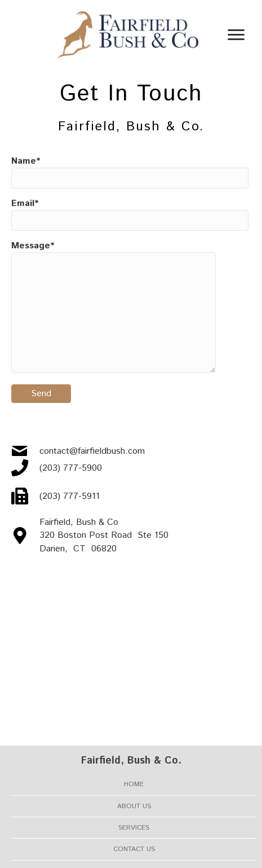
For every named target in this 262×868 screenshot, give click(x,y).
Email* (130, 214)
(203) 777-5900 (71, 468)
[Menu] (236, 35)
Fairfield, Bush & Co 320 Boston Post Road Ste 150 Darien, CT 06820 (104, 535)
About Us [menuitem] (134, 806)
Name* (130, 172)
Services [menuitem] (134, 828)
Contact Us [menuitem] (134, 849)
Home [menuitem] (134, 784)
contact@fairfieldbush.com (92, 451)
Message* (114, 306)
